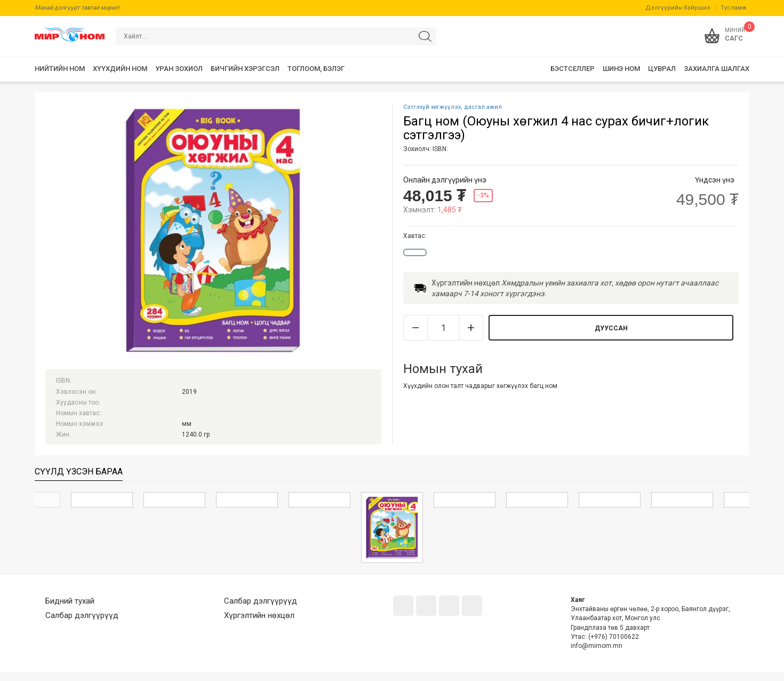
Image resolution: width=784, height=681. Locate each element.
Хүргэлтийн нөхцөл (259, 615)
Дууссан (611, 328)
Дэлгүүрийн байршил (678, 8)
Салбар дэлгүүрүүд (82, 615)
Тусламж (734, 8)
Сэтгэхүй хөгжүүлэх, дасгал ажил (453, 107)
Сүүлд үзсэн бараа (79, 472)
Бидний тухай (70, 601)
